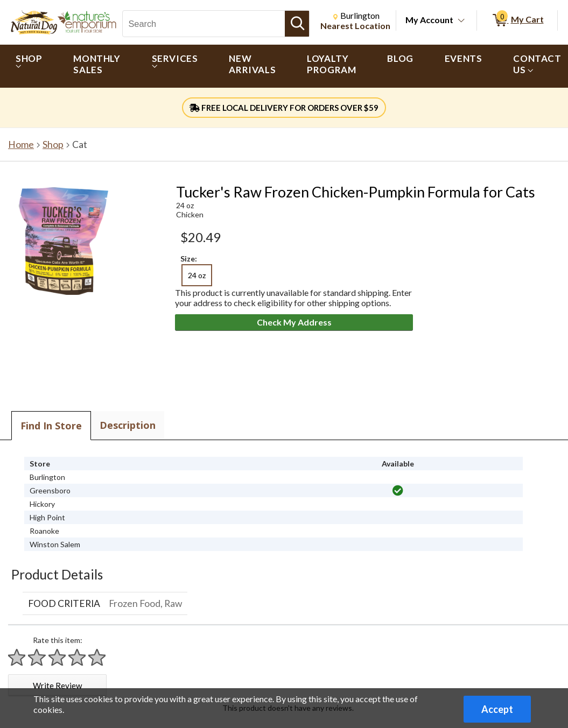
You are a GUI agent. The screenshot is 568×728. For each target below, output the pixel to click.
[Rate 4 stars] (78, 657)
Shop (53, 144)
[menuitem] (29, 66)
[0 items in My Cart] (517, 20)
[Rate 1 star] (17, 657)
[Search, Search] (204, 24)
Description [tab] (128, 425)
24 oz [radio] (197, 275)
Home (21, 144)
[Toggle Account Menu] (461, 21)
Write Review (57, 685)
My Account (429, 20)
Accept (497, 709)
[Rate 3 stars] (58, 657)
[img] (398, 491)
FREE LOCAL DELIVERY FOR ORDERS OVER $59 (284, 108)
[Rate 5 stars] (97, 657)
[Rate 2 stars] (37, 657)
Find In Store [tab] (51, 426)
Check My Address (294, 322)
